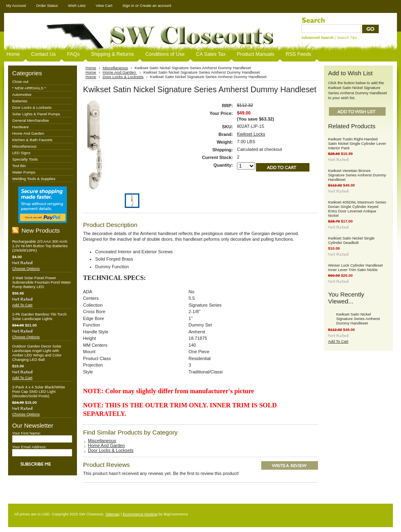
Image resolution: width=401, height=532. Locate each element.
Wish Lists (77, 5)
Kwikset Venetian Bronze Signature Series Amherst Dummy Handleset (357, 175)
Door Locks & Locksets (32, 107)
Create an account (156, 5)
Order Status (47, 5)
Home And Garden (28, 133)
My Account (16, 5)
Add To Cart (22, 305)
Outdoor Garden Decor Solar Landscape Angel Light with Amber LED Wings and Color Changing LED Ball (37, 353)
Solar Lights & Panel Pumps (36, 114)
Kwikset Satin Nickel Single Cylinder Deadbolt (351, 240)
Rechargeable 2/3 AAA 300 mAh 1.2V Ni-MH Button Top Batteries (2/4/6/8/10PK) (40, 246)
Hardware (20, 127)
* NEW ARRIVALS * (29, 88)
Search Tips (347, 37)
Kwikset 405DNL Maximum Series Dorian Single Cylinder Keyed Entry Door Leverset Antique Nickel (357, 209)
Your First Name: (27, 433)
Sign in (128, 5)
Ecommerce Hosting (140, 514)
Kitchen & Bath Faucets (32, 140)
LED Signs (21, 153)
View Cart (104, 5)
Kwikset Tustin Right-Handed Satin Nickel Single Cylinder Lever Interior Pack (357, 143)
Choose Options (26, 268)
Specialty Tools (25, 159)
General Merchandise (31, 120)
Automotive (22, 94)
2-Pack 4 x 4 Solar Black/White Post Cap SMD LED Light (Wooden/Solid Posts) (38, 391)
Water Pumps (24, 172)
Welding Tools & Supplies (34, 179)
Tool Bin (19, 166)
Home (91, 68)
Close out (20, 82)
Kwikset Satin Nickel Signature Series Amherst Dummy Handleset (358, 319)
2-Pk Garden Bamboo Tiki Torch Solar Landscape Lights (39, 316)
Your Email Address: (29, 447)
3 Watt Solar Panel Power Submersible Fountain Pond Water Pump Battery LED (42, 282)
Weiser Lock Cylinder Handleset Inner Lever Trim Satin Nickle (355, 267)
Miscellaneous (24, 146)
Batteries (20, 101)
